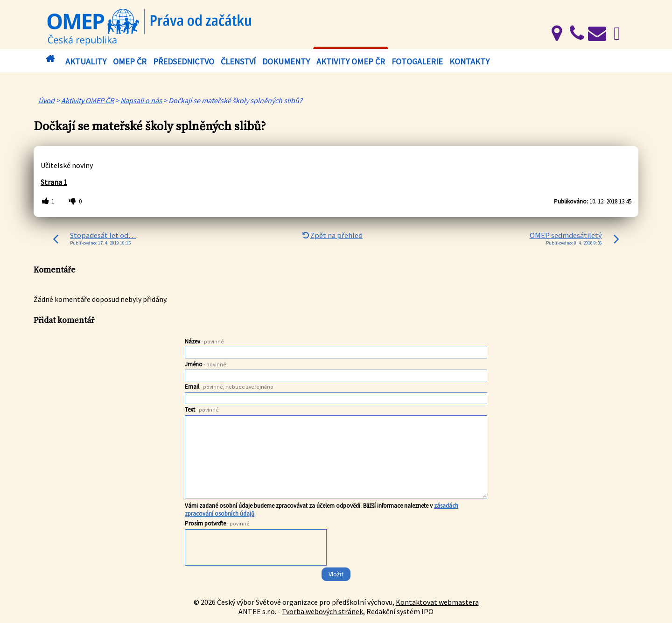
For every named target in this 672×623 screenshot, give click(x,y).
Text (202, 409)
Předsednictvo (184, 61)
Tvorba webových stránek (322, 611)
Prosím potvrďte (217, 523)
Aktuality (86, 61)
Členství (238, 61)
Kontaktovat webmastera (437, 602)
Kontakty (469, 61)
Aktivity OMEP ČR (351, 61)
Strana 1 (54, 182)
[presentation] (256, 549)
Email (229, 387)
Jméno (206, 364)
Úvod (50, 59)
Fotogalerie (417, 61)
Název (204, 341)
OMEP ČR (130, 61)
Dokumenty (286, 61)
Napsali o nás (141, 100)
